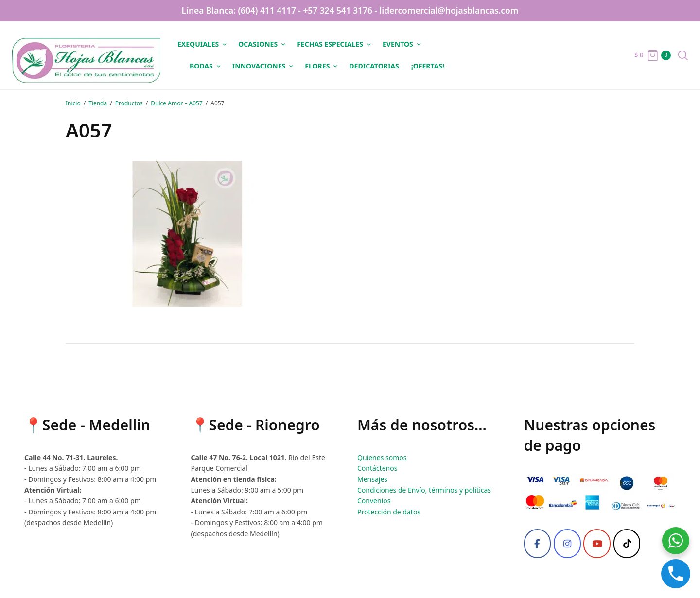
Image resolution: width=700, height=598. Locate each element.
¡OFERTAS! (428, 66)
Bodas (201, 66)
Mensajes (372, 479)
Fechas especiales (330, 44)
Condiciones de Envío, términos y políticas (424, 490)
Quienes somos (382, 457)
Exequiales (198, 44)
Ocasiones (258, 44)
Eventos (398, 44)
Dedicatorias (374, 66)
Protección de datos (389, 512)
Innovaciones (259, 66)
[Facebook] (538, 544)
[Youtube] (597, 544)
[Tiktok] (627, 544)
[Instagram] (567, 544)
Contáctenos (377, 468)
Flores (317, 66)
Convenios (374, 501)
